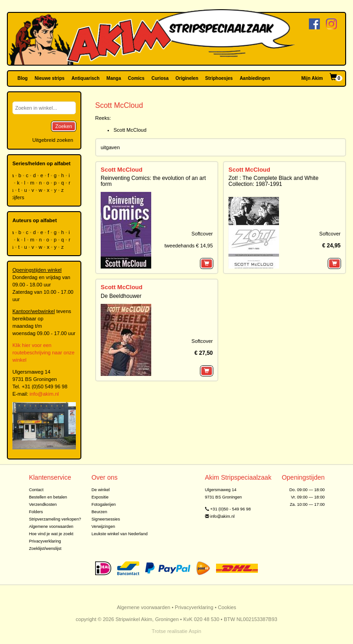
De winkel (101, 490)
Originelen (187, 78)
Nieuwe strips (49, 78)
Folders (36, 512)
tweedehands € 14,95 (189, 246)
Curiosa (160, 78)
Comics (136, 78)
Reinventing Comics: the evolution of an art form (153, 181)
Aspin (195, 631)
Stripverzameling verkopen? (55, 519)
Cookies (227, 607)
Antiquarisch (85, 78)
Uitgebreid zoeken (53, 140)
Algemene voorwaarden (51, 526)
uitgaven (110, 147)
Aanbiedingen (255, 78)
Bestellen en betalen (48, 497)
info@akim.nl (44, 394)
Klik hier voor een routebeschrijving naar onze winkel (43, 353)
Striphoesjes (219, 78)
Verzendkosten (43, 504)
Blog (23, 78)
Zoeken (64, 126)
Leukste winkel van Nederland (120, 534)
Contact (36, 490)
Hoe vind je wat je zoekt (51, 534)
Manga (114, 78)
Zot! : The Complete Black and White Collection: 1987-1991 (273, 181)
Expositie (100, 497)
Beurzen (99, 512)
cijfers (18, 197)
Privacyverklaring (45, 541)
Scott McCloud (130, 130)
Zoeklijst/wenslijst (45, 549)
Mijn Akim (312, 78)
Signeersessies (106, 519)
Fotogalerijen (104, 504)
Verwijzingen (103, 526)
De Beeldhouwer (121, 296)
